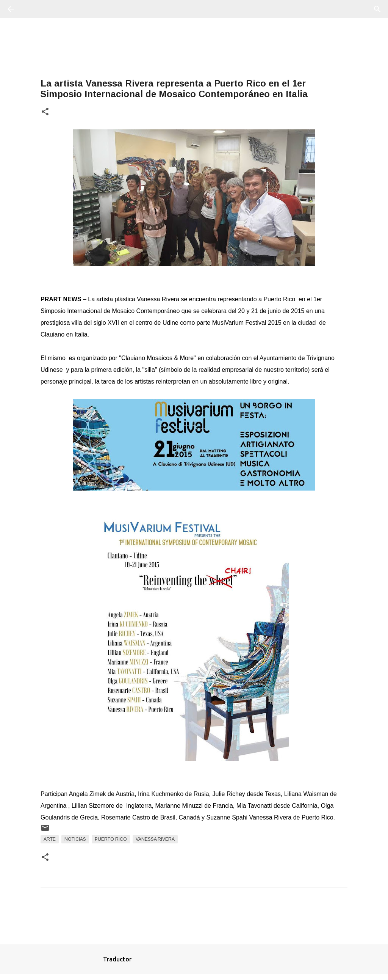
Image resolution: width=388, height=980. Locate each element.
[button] (45, 112)
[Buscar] (32, 9)
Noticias (75, 839)
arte (50, 839)
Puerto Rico (111, 839)
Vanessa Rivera (155, 839)
